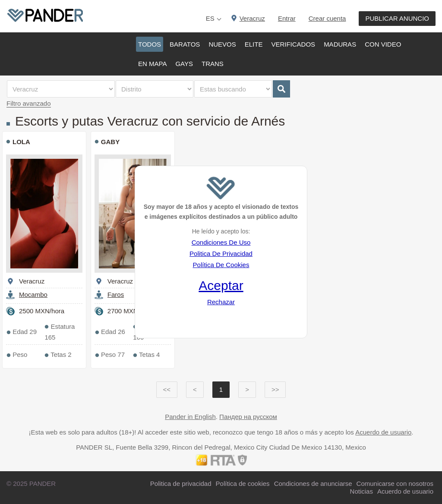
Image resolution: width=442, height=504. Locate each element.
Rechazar (221, 302)
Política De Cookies (221, 265)
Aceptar (221, 285)
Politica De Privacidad (221, 254)
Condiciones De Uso (221, 242)
